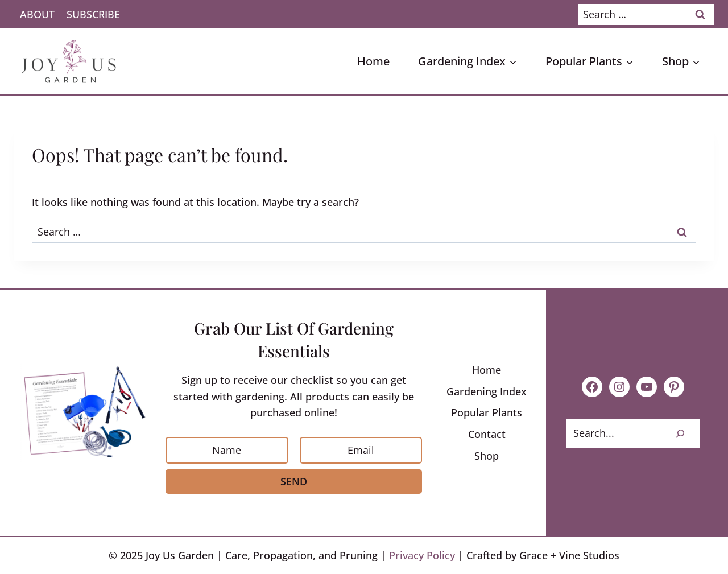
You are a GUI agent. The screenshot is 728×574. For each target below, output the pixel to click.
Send (294, 481)
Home (373, 61)
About (37, 14)
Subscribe (93, 14)
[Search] (680, 433)
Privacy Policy (422, 555)
